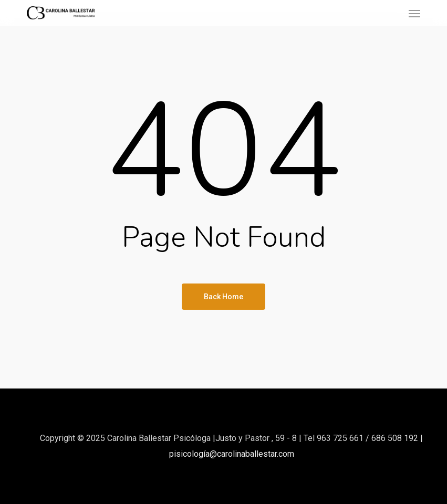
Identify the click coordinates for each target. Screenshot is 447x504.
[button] (414, 13)
